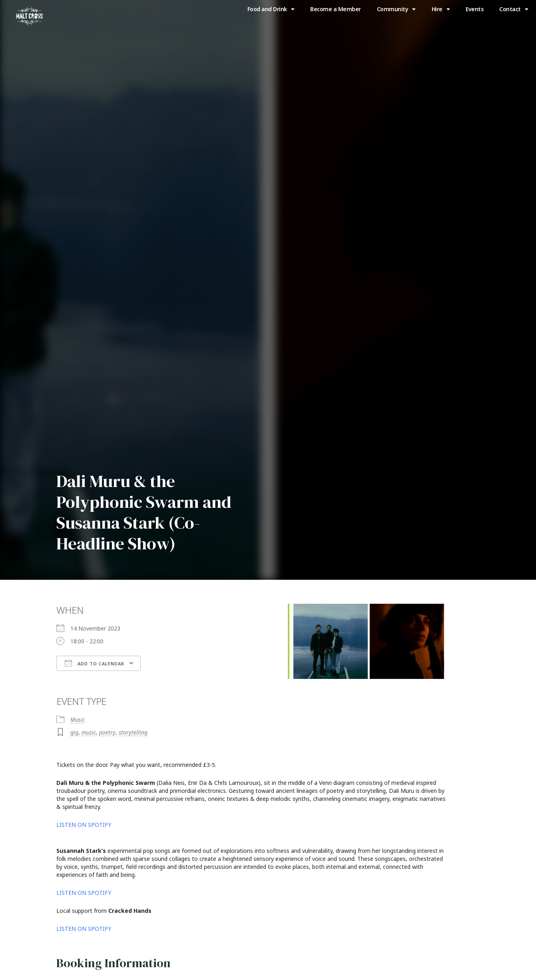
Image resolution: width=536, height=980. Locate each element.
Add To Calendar (95, 663)
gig (74, 732)
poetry (107, 732)
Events (474, 9)
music (89, 732)
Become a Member (336, 9)
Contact (514, 9)
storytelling (133, 732)
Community (396, 9)
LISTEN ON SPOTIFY (85, 825)
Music (78, 720)
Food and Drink (271, 9)
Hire (441, 9)
